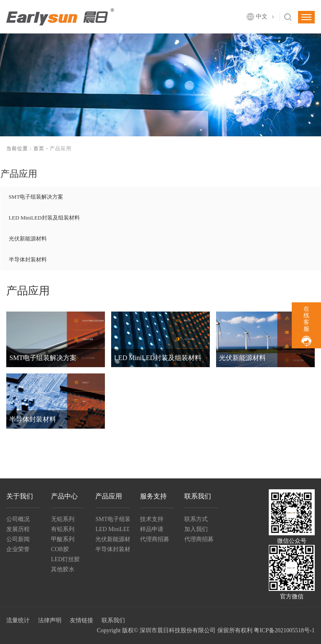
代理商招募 (155, 539)
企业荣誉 (18, 549)
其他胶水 (63, 569)
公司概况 (18, 519)
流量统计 (18, 620)
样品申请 (152, 529)
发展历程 (18, 529)
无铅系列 (63, 519)
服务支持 (153, 496)
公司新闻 (18, 539)
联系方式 (196, 519)
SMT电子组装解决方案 (36, 197)
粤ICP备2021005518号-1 (284, 630)
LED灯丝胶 (65, 559)
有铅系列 (63, 529)
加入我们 (196, 529)
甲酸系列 (63, 539)
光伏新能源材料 (28, 239)
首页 (39, 148)
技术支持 (152, 519)
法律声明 (50, 620)
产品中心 (64, 496)
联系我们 (198, 496)
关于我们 (20, 496)
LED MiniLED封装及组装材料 (44, 218)
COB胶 (60, 549)
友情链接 (82, 620)
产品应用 (109, 496)
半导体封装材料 (28, 259)
